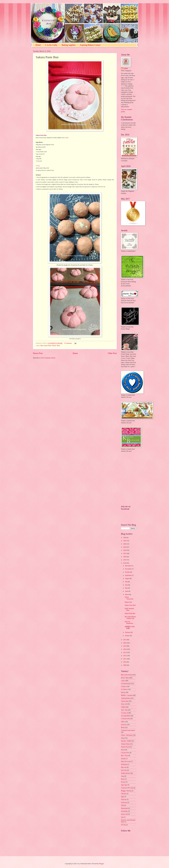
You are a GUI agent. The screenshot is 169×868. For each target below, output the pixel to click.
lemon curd (124, 814)
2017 (125, 640)
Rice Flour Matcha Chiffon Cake (130, 618)
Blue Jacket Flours (46, 346)
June (127, 585)
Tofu (122, 805)
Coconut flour (125, 753)
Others (123, 722)
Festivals (124, 800)
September (128, 575)
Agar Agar (124, 785)
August (127, 578)
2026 (125, 538)
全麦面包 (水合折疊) (130, 627)
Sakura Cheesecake (129, 598)
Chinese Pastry (125, 744)
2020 (125, 557)
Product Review (126, 773)
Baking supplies (69, 45)
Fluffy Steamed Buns (129, 609)
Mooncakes (124, 808)
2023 (125, 547)
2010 (125, 662)
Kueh (123, 750)
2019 (125, 560)
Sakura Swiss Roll (130, 605)
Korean (123, 782)
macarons (124, 725)
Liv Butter (124, 689)
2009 (125, 665)
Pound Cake (128, 602)
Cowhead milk (125, 719)
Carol (66, 138)
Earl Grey (124, 770)
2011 (125, 659)
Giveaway (124, 803)
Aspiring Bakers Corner (90, 45)
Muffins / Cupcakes (127, 695)
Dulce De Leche (126, 762)
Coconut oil (124, 713)
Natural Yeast (125, 747)
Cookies (123, 687)
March (127, 595)
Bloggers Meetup (126, 791)
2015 (125, 646)
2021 (125, 554)
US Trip (123, 825)
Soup (123, 776)
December (128, 566)
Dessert (123, 692)
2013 (125, 653)
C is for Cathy (51, 45)
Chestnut (124, 794)
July (126, 582)
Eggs (123, 797)
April (127, 591)
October (128, 572)
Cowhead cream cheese (128, 730)
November (128, 569)
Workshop (124, 764)
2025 (125, 541)
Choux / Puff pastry (127, 735)
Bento (123, 779)
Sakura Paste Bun (130, 613)
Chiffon (123, 707)
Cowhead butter (126, 684)
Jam (122, 817)
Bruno (123, 728)
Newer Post (38, 353)
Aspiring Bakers (126, 698)
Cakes (123, 681)
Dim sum (124, 767)
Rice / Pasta (124, 756)
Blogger (101, 864)
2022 (125, 550)
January (128, 636)
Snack (123, 738)
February (128, 632)
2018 (125, 563)
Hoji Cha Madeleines (129, 623)
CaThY (126, 68)
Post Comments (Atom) (48, 358)
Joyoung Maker (126, 716)
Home (38, 45)
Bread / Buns (56, 346)
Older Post (112, 353)
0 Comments (68, 343)
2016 (125, 643)
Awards (123, 759)
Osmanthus (124, 811)
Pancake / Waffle (126, 741)
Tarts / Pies (124, 710)
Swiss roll (124, 704)
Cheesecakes (125, 701)
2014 (125, 649)
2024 (125, 544)
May (127, 588)
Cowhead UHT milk (127, 788)
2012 (125, 656)
